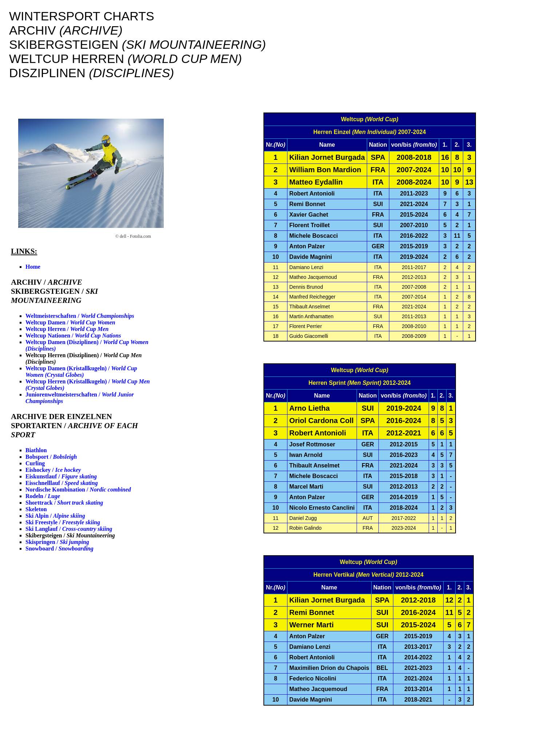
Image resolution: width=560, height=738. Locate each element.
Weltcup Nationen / (73, 336)
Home (33, 267)
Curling (35, 463)
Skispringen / (57, 542)
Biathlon (36, 450)
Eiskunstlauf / (61, 476)
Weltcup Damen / (70, 322)
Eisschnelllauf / (62, 483)
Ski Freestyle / (63, 522)
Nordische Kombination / (78, 490)
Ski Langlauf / (69, 529)
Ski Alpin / (55, 516)
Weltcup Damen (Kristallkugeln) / (81, 372)
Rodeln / (43, 496)
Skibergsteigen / (70, 535)
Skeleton (36, 509)
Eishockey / (53, 470)
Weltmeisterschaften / (80, 316)
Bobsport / (51, 457)
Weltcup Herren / (67, 329)
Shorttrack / (64, 503)
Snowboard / (59, 548)
